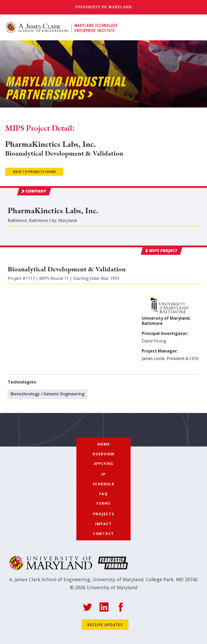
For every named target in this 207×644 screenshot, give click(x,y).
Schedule (104, 484)
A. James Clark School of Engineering (50, 579)
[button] (196, 28)
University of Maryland (104, 7)
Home (104, 444)
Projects (104, 514)
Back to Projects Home (34, 172)
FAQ (103, 494)
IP (104, 474)
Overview (104, 454)
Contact (104, 534)
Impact (104, 524)
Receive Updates (105, 625)
